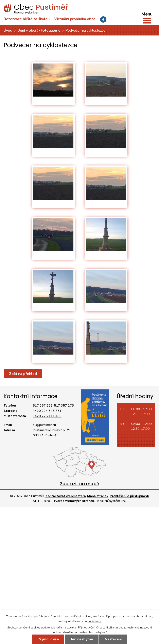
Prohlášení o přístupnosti (129, 496)
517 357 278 (64, 406)
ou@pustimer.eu (44, 425)
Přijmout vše (48, 639)
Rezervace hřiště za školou (27, 19)
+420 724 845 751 (47, 411)
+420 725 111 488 (47, 416)
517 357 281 (43, 406)
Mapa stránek (98, 496)
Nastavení (113, 639)
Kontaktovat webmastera (66, 496)
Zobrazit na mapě (80, 484)
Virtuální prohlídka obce (75, 19)
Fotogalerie (51, 30)
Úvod (8, 30)
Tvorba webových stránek (74, 501)
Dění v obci (27, 30)
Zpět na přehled (23, 374)
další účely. (95, 621)
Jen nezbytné (82, 639)
